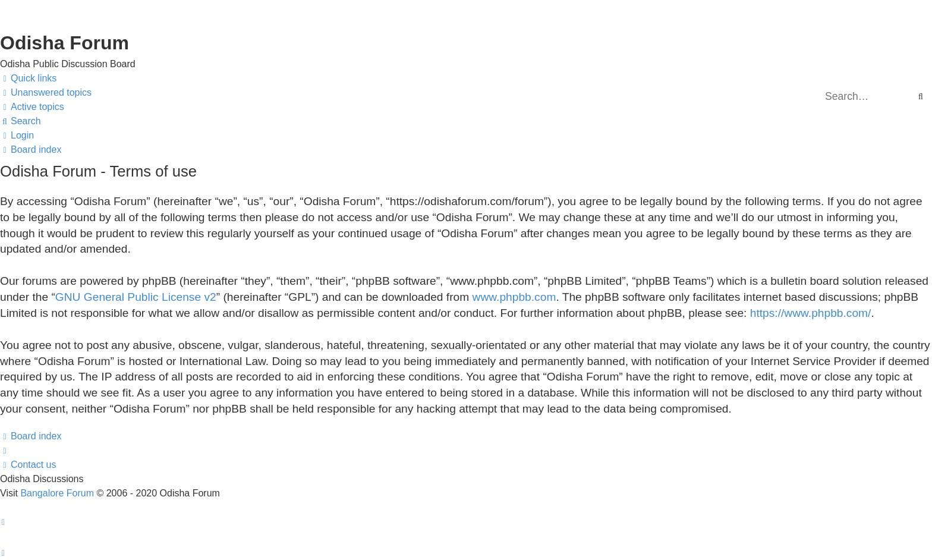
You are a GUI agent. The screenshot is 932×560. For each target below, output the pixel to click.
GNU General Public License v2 (136, 297)
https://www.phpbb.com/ (811, 313)
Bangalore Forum (57, 493)
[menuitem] (46, 93)
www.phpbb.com (514, 297)
